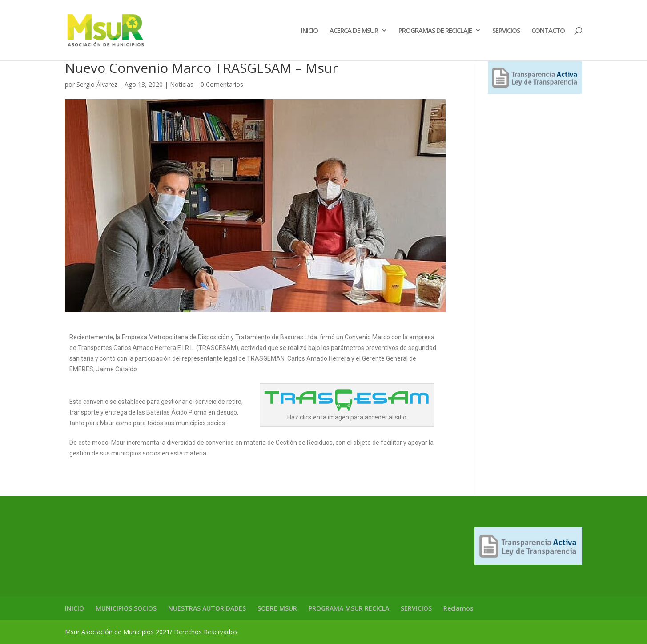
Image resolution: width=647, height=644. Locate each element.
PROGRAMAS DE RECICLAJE (435, 31)
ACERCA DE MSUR (354, 31)
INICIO (309, 31)
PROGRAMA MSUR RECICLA (349, 608)
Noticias (182, 84)
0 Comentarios (222, 84)
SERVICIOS (506, 31)
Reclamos (458, 608)
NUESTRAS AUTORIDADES (207, 608)
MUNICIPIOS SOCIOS (126, 608)
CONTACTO (548, 31)
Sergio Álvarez (97, 84)
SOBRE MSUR (277, 608)
